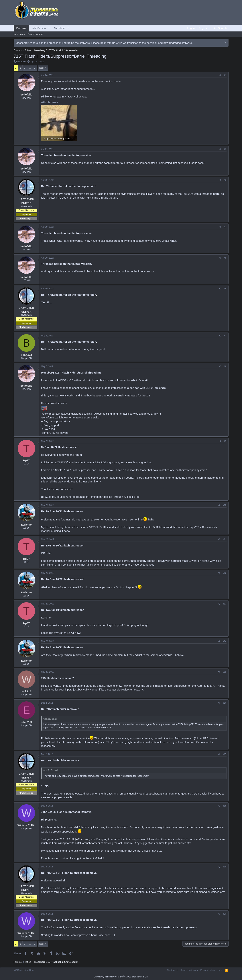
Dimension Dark (24, 970)
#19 (225, 867)
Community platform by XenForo (121, 977)
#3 (225, 180)
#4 (225, 227)
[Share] (220, 75)
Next (42, 68)
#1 (225, 75)
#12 (225, 573)
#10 (225, 505)
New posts (19, 34)
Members (60, 28)
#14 (225, 641)
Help (220, 970)
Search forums (35, 34)
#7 (225, 336)
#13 (225, 604)
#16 (225, 703)
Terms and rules (189, 970)
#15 (225, 672)
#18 (225, 806)
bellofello (21, 62)
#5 (225, 258)
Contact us (173, 970)
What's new (39, 28)
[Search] (220, 28)
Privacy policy (207, 970)
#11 (225, 539)
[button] (49, 28)
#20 (225, 914)
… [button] (30, 68)
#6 (225, 289)
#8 (225, 366)
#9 (225, 441)
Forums (21, 28)
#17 (225, 754)
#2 (225, 149)
